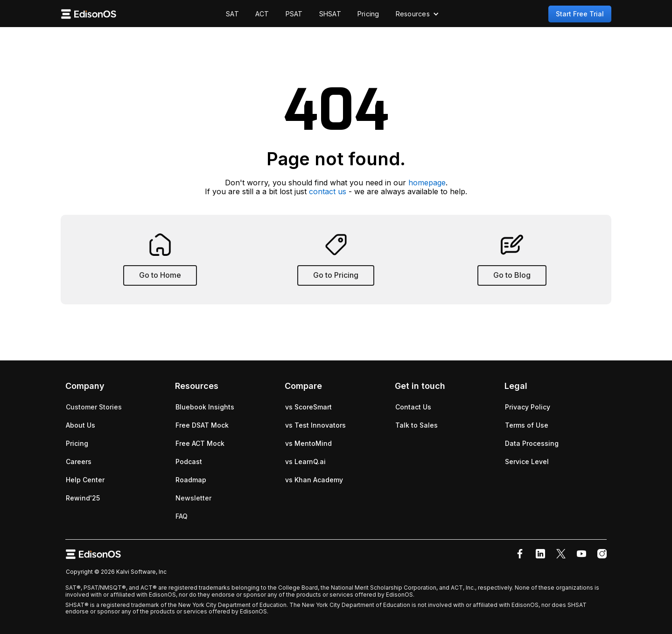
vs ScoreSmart (308, 407)
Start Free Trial (580, 14)
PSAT (294, 14)
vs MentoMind (308, 443)
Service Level (527, 461)
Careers (79, 461)
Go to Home (160, 275)
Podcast (189, 461)
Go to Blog (512, 275)
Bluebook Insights (205, 407)
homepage (427, 183)
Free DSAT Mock (202, 425)
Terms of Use (527, 425)
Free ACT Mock (200, 443)
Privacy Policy (528, 407)
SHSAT (330, 14)
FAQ (182, 516)
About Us (80, 425)
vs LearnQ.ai (305, 461)
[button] (417, 14)
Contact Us (413, 407)
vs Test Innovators (315, 425)
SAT (232, 14)
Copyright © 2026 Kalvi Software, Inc (116, 572)
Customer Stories (94, 407)
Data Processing (532, 443)
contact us (328, 191)
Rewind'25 (83, 498)
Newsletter (193, 498)
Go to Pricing (336, 275)
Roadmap (191, 480)
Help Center (85, 480)
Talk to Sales (416, 425)
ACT (262, 14)
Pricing (368, 14)
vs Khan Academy (314, 480)
